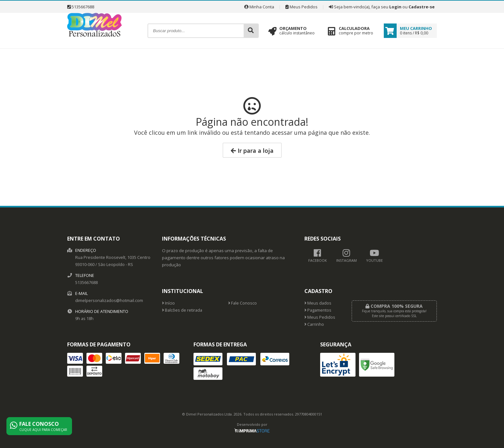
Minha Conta (259, 7)
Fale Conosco (243, 303)
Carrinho (314, 324)
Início (168, 303)
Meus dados (318, 303)
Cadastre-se (422, 7)
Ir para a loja (252, 151)
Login (395, 7)
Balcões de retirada (182, 310)
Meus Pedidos (301, 7)
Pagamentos (318, 310)
